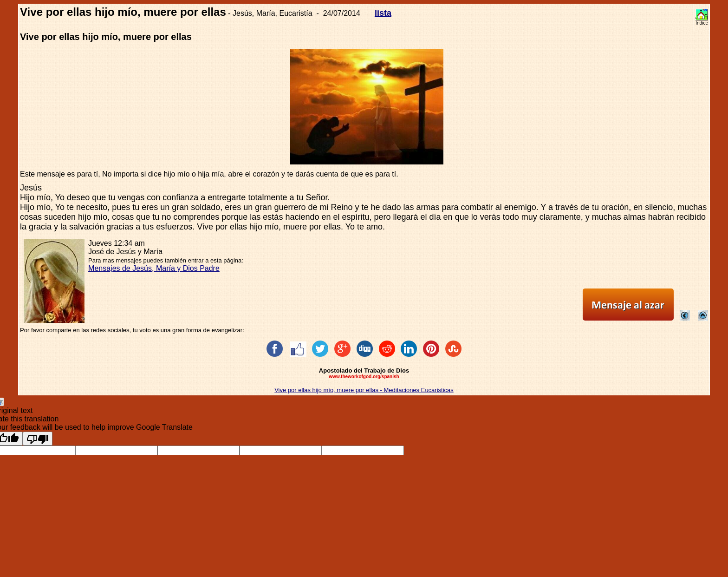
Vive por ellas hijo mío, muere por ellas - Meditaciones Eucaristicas (364, 390)
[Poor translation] (38, 439)
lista (383, 13)
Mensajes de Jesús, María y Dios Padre (154, 268)
